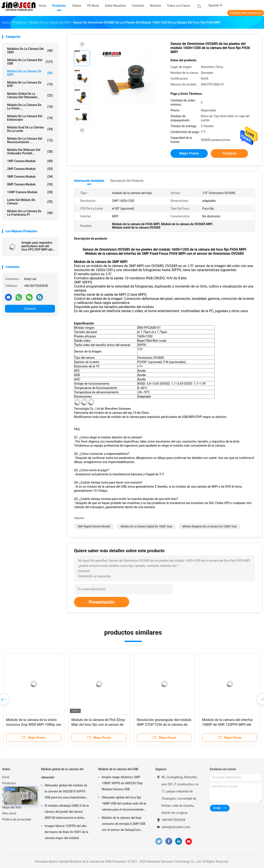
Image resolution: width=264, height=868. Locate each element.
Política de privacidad (17, 819)
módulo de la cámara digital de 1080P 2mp (146, 526)
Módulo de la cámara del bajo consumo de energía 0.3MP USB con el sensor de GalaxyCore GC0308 (124, 824)
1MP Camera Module (30, 161)
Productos (9, 783)
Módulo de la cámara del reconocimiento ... (30, 140)
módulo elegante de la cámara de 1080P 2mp (209, 526)
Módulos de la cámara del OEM (30, 51)
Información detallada (89, 181)
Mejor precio (189, 153)
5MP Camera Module (30, 177)
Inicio (6, 777)
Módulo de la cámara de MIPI (30, 73)
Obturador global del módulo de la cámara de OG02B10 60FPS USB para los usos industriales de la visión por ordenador (66, 792)
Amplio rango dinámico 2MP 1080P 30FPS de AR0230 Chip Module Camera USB (122, 783)
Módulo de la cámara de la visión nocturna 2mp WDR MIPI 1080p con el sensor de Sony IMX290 (34, 725)
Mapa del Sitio (12, 807)
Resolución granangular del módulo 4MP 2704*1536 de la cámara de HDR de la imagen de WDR (164, 725)
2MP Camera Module (30, 169)
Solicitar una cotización (245, 13)
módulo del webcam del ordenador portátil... (30, 152)
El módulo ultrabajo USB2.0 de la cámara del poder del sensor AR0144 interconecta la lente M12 (67, 812)
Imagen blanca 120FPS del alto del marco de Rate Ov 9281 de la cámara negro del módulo (66, 832)
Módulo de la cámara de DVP (30, 84)
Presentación (102, 602)
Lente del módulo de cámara (30, 202)
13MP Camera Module (30, 192)
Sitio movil (9, 813)
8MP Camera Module (30, 184)
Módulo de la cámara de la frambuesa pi (30, 213)
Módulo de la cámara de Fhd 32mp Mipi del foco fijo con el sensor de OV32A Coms (98, 725)
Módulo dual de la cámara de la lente (30, 129)
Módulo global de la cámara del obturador (62, 773)
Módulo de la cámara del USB (30, 62)
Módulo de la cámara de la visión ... (30, 107)
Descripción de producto (127, 181)
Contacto (30, 309)
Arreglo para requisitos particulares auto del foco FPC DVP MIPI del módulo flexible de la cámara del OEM (37, 246)
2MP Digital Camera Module (94, 526)
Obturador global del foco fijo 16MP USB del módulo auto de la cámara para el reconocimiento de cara (124, 804)
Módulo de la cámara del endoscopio (30, 118)
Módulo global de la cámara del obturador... (30, 95)
